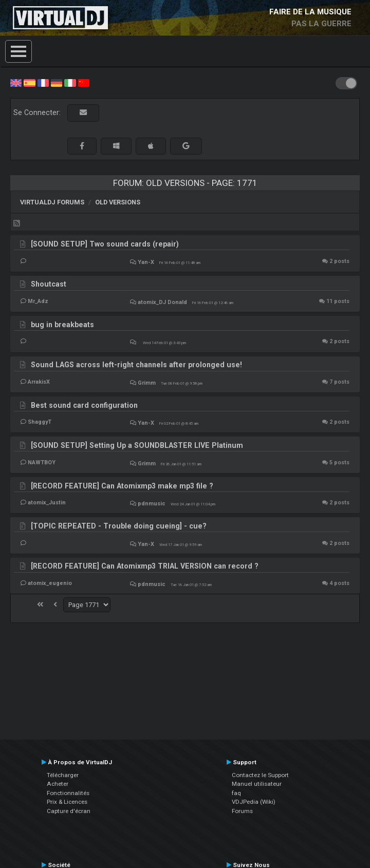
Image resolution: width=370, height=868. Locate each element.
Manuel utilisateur (257, 784)
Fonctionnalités (68, 793)
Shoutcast (49, 284)
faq (236, 793)
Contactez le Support (260, 775)
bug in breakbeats (62, 325)
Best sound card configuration (84, 405)
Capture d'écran (69, 811)
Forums (242, 811)
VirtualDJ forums (52, 202)
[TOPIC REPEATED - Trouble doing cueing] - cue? (119, 526)
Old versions (118, 202)
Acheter (58, 784)
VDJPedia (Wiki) (254, 802)
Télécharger (63, 775)
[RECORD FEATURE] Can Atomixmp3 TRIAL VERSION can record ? (145, 566)
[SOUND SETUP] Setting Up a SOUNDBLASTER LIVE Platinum (137, 445)
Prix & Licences (67, 802)
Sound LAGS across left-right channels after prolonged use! (136, 365)
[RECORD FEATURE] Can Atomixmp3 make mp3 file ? (122, 486)
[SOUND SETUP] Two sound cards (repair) (105, 244)
